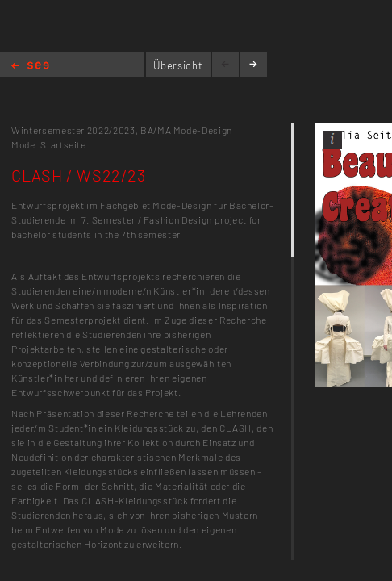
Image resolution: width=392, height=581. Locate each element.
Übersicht (178, 65)
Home (30, 67)
